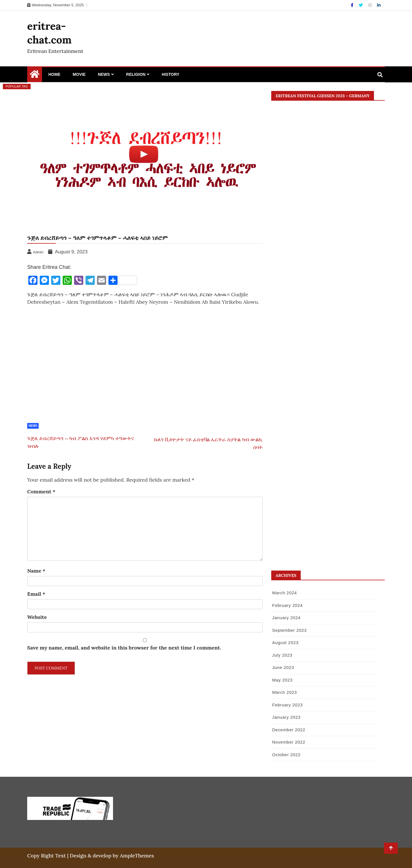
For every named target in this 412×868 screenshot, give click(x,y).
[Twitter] (361, 5)
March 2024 (284, 593)
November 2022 (289, 742)
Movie (79, 74)
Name (36, 571)
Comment (41, 491)
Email (36, 594)
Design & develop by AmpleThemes (112, 856)
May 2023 (282, 680)
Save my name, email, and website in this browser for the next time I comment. (124, 648)
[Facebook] (353, 5)
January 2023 (286, 717)
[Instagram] (371, 5)
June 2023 (283, 667)
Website (37, 617)
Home (54, 74)
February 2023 (287, 705)
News (104, 74)
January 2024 (286, 618)
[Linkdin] (379, 5)
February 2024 (287, 605)
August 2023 (285, 642)
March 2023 (284, 692)
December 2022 (289, 730)
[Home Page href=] (35, 76)
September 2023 (289, 630)
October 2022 (286, 755)
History (170, 74)
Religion (136, 74)
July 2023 (282, 655)
